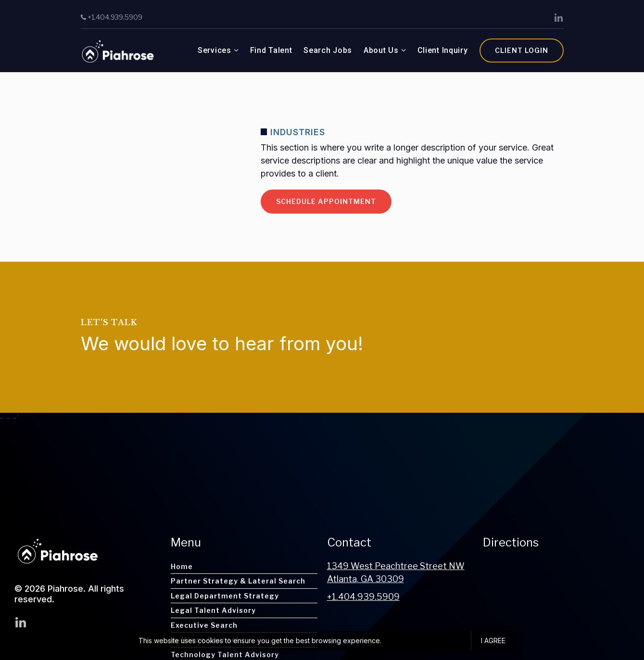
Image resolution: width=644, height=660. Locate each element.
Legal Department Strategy (225, 596)
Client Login (522, 50)
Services (215, 50)
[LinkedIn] (559, 18)
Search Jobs (328, 50)
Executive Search (204, 625)
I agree (493, 641)
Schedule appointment (326, 201)
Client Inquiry (443, 50)
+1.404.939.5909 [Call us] (112, 17)
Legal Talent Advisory (213, 610)
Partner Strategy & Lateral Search (238, 581)
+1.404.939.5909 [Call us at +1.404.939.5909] (363, 597)
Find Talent (271, 50)
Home (182, 566)
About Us (381, 50)
